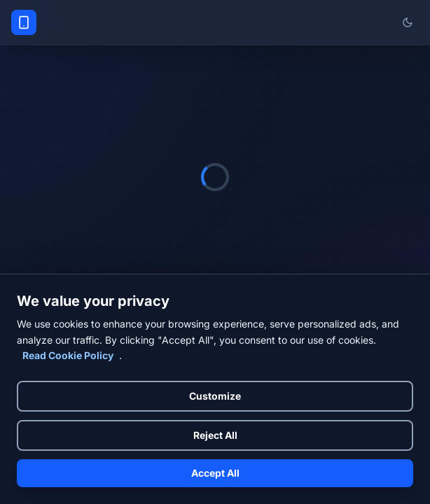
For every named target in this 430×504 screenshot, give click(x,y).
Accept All (215, 473)
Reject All (215, 435)
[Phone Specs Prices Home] (24, 22)
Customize (215, 396)
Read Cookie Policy (68, 355)
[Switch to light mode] (408, 22)
